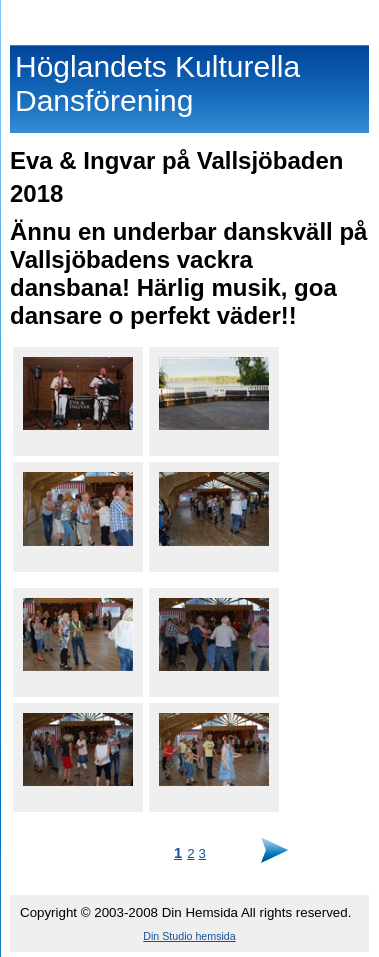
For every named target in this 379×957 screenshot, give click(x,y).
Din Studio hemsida (189, 936)
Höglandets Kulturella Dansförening (189, 18)
